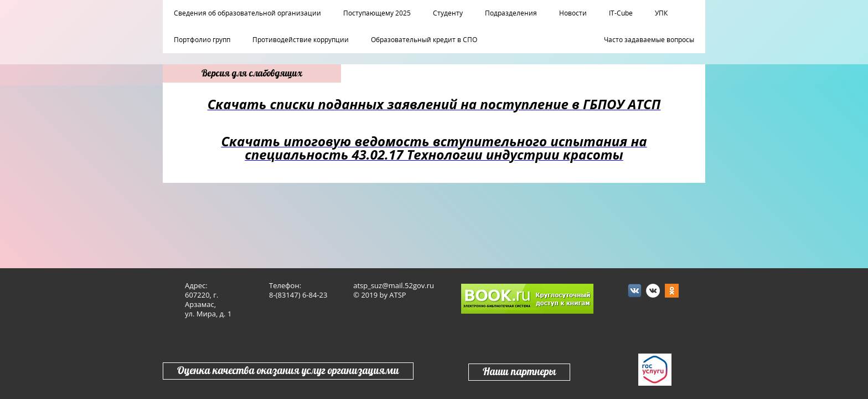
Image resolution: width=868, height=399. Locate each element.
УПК (661, 13)
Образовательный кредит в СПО (424, 40)
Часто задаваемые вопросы (649, 40)
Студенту (448, 13)
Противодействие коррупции (301, 40)
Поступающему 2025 (377, 13)
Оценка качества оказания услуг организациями (288, 371)
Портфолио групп (202, 40)
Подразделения (511, 13)
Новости (573, 13)
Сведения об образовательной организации (247, 13)
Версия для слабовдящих (252, 73)
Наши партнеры (519, 372)
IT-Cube (621, 13)
